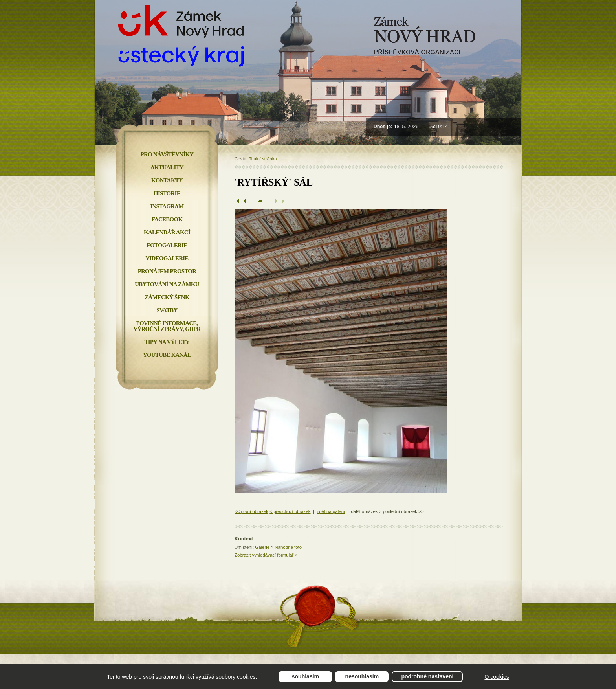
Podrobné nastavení (427, 676)
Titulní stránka (263, 159)
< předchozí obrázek (290, 511)
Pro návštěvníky (167, 154)
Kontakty (167, 180)
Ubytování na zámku (167, 284)
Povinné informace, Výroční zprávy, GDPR (167, 326)
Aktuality (167, 167)
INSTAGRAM (167, 206)
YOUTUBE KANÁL (167, 355)
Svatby (167, 310)
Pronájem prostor (167, 271)
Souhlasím (305, 676)
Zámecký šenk (167, 297)
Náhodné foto (288, 547)
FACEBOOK (167, 219)
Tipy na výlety (167, 342)
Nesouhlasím (362, 676)
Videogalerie (167, 258)
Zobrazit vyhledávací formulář (266, 555)
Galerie (262, 547)
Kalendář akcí (167, 232)
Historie (167, 193)
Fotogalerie (167, 245)
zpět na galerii (331, 511)
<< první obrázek (251, 511)
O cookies (497, 677)
